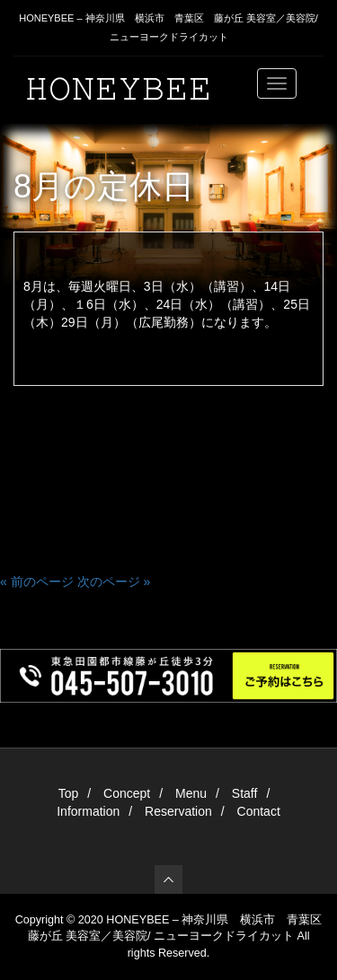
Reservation (178, 811)
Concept (127, 793)
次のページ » (114, 582)
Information (88, 811)
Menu (191, 793)
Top (69, 793)
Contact (259, 811)
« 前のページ (37, 582)
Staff (245, 793)
